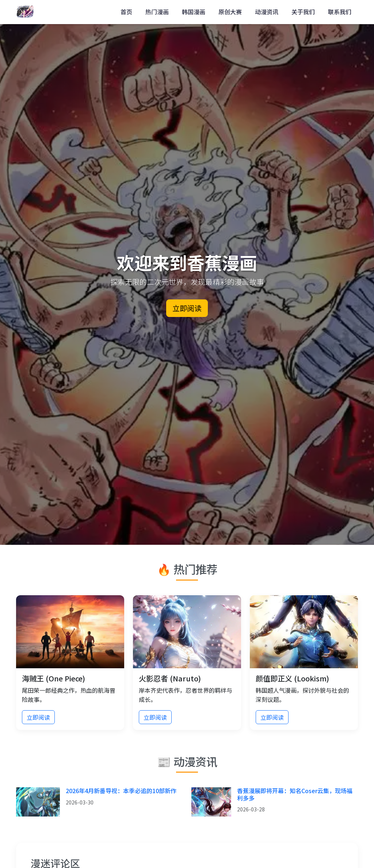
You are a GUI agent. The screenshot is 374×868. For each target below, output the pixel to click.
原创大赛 (230, 12)
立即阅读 (187, 308)
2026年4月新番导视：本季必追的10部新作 (121, 791)
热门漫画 (157, 12)
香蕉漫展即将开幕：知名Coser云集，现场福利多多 (295, 794)
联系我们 (340, 12)
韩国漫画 (194, 12)
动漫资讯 (267, 12)
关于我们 (303, 12)
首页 (126, 12)
